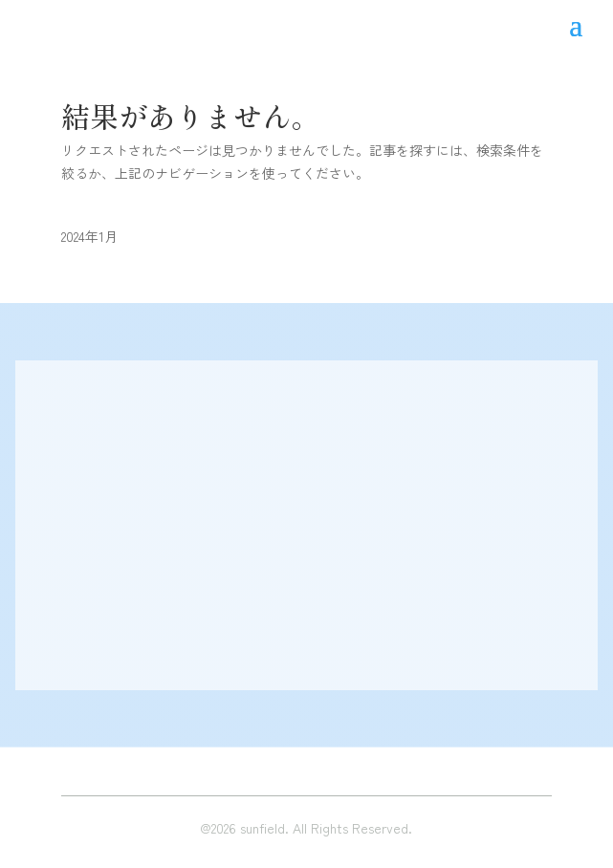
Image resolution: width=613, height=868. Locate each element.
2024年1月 (89, 236)
